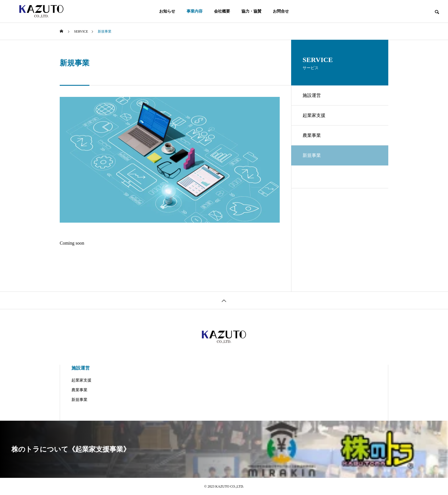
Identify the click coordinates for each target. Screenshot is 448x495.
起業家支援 (314, 115)
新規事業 (79, 400)
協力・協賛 (251, 11)
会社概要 (222, 11)
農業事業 (312, 135)
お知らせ (167, 11)
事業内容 (195, 11)
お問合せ (281, 11)
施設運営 (312, 95)
